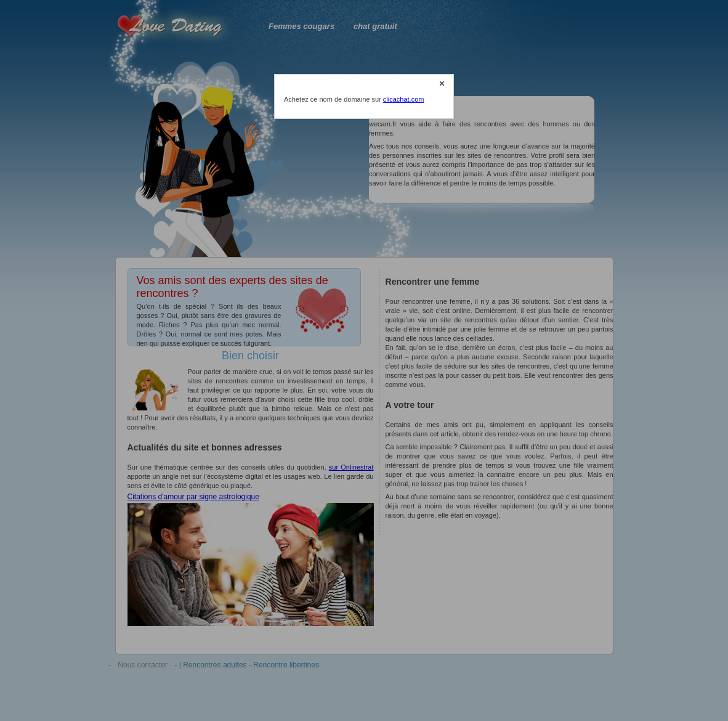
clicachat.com (404, 99)
